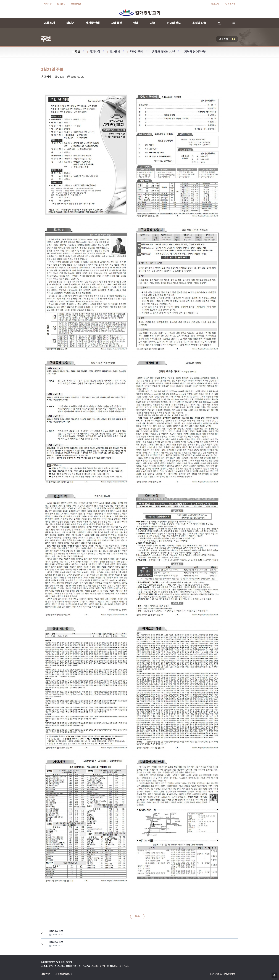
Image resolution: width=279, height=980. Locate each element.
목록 (137, 916)
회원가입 (230, 4)
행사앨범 (113, 52)
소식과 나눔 (199, 23)
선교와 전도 (174, 23)
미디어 (70, 23)
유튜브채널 (76, 4)
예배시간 (48, 4)
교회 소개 (49, 23)
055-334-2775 (121, 966)
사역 (153, 23)
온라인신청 (134, 52)
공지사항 (93, 52)
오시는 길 (61, 4)
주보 (76, 52)
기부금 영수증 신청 (194, 52)
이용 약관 (45, 974)
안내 (226, 39)
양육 (136, 23)
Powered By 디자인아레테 (223, 974)
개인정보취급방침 (64, 974)
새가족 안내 (93, 23)
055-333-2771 (98, 966)
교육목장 (117, 23)
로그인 (215, 4)
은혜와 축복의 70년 (162, 52)
